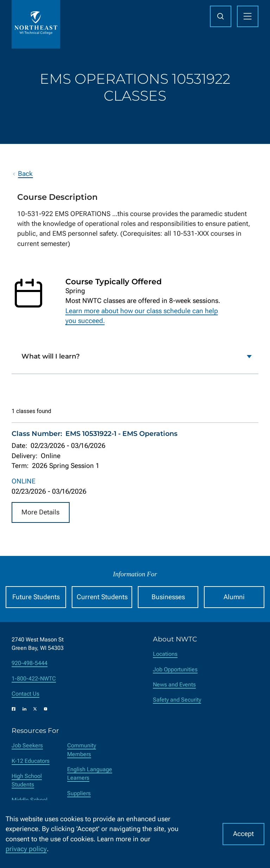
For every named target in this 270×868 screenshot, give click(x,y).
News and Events (174, 685)
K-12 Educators (31, 761)
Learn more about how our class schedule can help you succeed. (142, 316)
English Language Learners (90, 774)
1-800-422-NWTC (34, 679)
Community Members (82, 750)
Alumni (234, 597)
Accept (243, 834)
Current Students (102, 597)
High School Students (27, 780)
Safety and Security (177, 700)
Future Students (36, 597)
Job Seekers (27, 745)
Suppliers (79, 793)
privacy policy (26, 849)
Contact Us (25, 694)
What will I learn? (51, 356)
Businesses (168, 597)
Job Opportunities (175, 669)
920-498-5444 (30, 663)
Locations (165, 654)
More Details (40, 512)
